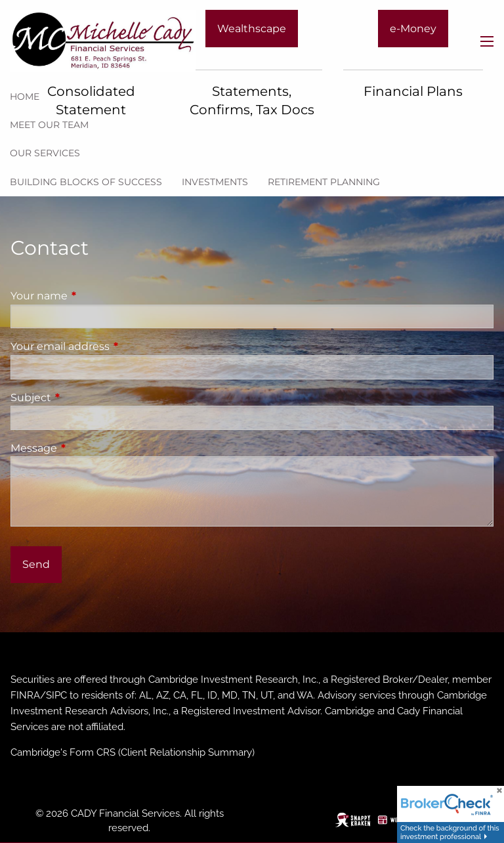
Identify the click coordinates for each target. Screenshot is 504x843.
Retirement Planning (324, 182)
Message (89, 448)
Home (25, 97)
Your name (94, 296)
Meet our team (49, 125)
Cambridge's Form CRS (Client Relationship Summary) (133, 752)
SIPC (56, 695)
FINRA (25, 695)
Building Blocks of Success (86, 182)
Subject (86, 398)
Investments (215, 182)
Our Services (45, 153)
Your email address (115, 346)
